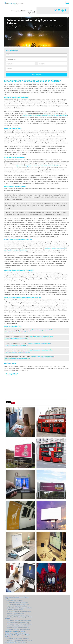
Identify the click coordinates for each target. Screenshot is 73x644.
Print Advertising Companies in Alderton (18, 604)
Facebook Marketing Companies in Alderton (19, 611)
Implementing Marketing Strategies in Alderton (19, 640)
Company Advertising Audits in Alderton (18, 638)
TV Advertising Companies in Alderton (17, 602)
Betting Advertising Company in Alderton (18, 622)
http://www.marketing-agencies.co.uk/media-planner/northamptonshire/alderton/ (45, 115)
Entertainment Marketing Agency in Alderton (19, 620)
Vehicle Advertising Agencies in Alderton (18, 628)
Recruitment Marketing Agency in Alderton (18, 629)
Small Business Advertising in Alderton (16, 642)
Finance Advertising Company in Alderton (18, 626)
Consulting (8, 637)
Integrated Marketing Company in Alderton (17, 597)
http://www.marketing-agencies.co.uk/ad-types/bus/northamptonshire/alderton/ (38, 166)
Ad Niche (8, 619)
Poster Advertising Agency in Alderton (17, 606)
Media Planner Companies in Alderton (16, 633)
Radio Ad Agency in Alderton (15, 601)
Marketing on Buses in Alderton (15, 613)
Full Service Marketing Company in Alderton (17, 635)
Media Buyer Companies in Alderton (15, 631)
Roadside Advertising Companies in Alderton (19, 608)
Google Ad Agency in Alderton (15, 610)
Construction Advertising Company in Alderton (19, 624)
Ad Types (8, 599)
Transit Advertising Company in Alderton (18, 615)
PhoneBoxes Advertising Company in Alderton (19, 617)
